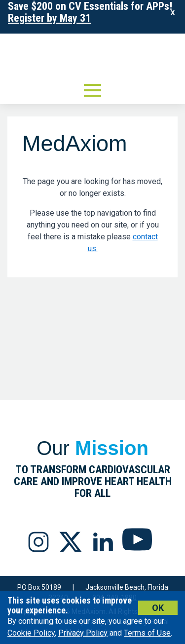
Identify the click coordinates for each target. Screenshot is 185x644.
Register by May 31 (49, 18)
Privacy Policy (83, 633)
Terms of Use (147, 633)
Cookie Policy (31, 633)
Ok (158, 608)
